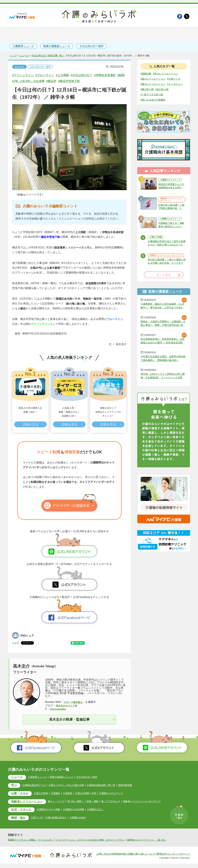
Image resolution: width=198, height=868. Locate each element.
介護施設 (60, 794)
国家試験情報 (138, 785)
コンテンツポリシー (179, 858)
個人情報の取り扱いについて (140, 858)
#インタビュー (149, 95)
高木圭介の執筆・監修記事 (69, 720)
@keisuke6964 (59, 709)
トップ (13, 56)
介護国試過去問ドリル (37, 785)
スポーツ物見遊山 (74, 702)
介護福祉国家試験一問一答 (112, 785)
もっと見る (164, 293)
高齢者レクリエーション (29, 803)
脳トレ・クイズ (61, 802)
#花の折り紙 (148, 100)
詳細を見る (30, 425)
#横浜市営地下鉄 (89, 81)
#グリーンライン (24, 75)
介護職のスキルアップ (171, 187)
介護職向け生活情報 (81, 810)
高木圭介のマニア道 (68, 705)
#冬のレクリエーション (169, 74)
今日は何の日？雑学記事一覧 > (48, 56)
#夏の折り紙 (167, 95)
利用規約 (117, 858)
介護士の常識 (157, 251)
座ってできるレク (121, 802)
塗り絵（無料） (83, 802)
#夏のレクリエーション (155, 90)
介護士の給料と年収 (93, 794)
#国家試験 (147, 74)
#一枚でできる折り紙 (170, 100)
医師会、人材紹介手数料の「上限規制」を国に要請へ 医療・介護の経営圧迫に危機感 (164, 343)
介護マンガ (39, 819)
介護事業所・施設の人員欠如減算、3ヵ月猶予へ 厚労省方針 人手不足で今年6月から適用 (164, 325)
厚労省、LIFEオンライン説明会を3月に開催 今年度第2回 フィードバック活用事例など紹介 (163, 398)
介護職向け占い (105, 810)
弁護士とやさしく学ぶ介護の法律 (73, 785)
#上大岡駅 (68, 75)
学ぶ (15, 786)
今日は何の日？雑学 (91, 46)
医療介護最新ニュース (57, 46)
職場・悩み (19, 819)
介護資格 (73, 794)
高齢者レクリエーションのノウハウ (171, 209)
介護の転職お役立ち (61, 819)
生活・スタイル (23, 811)
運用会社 (162, 858)
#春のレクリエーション (155, 79)
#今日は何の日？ (89, 75)
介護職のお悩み (85, 819)
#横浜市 (69, 81)
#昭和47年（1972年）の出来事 (39, 81)
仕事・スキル (21, 794)
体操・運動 (101, 802)
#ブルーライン (49, 75)
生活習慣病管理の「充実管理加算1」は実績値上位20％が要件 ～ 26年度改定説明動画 (163, 362)
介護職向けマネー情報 (53, 810)
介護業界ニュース (23, 46)
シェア (16, 643)
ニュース (24, 56)
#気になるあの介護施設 (155, 106)
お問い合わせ (104, 858)
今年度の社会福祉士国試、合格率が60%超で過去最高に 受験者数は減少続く (164, 380)
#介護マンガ (148, 84)
